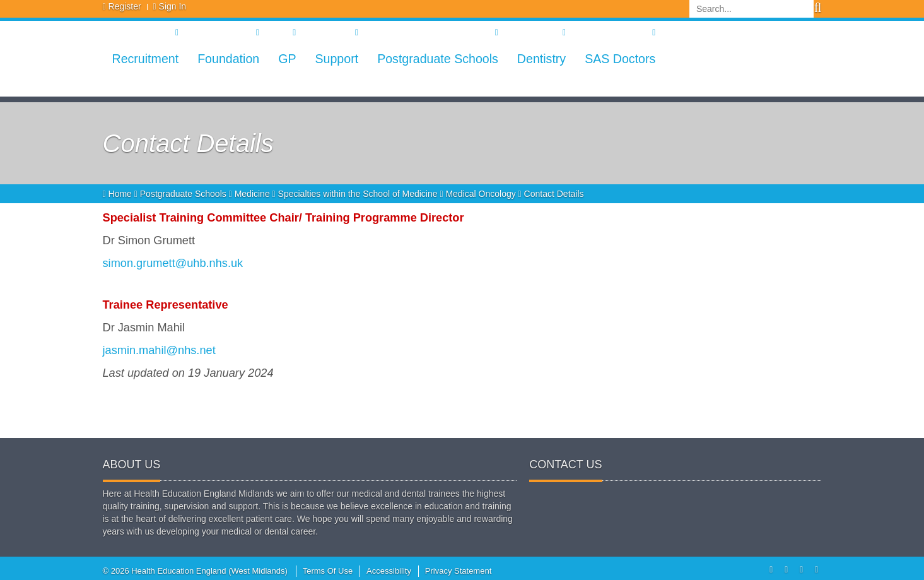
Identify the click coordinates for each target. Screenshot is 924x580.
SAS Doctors (620, 59)
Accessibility (389, 571)
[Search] (751, 9)
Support (336, 59)
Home (119, 194)
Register (125, 6)
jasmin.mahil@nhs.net (159, 350)
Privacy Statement (459, 571)
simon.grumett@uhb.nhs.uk (173, 263)
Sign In (173, 6)
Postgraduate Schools (438, 59)
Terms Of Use (328, 571)
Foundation (228, 59)
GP (287, 59)
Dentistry (541, 59)
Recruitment (146, 59)
